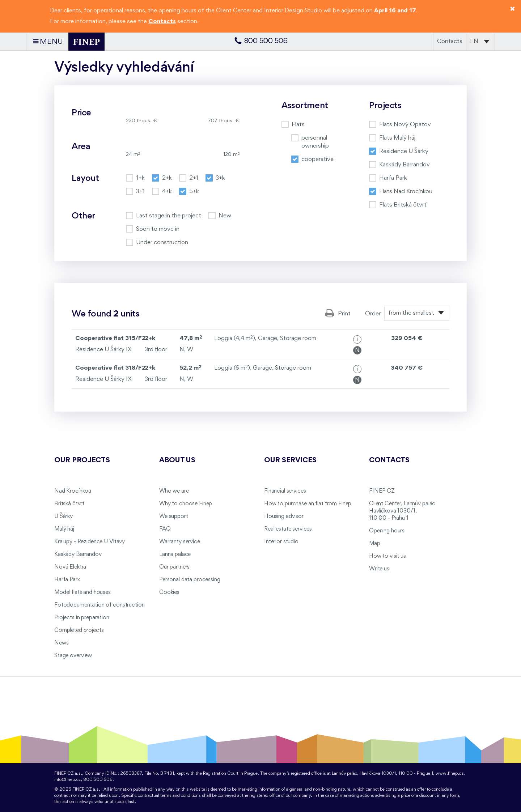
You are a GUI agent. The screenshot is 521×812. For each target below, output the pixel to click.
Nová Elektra (70, 567)
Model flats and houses (82, 592)
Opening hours (387, 531)
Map (375, 544)
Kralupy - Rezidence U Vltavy (90, 542)
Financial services (285, 491)
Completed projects (79, 630)
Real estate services (288, 529)
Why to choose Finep (186, 504)
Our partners (174, 567)
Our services (290, 460)
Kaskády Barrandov (78, 554)
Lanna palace (175, 554)
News (61, 643)
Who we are (174, 491)
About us (177, 460)
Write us (379, 569)
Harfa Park (67, 580)
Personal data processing (190, 580)
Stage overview (73, 656)
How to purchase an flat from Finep (308, 504)
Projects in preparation (82, 618)
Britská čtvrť (69, 504)
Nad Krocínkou (73, 491)
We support (174, 516)
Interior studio (281, 542)
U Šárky (63, 516)
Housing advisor (284, 516)
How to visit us (387, 556)
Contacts (450, 41)
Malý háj (64, 529)
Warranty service (180, 542)
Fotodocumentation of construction (99, 605)
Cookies (169, 592)
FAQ (165, 529)
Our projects (82, 460)
